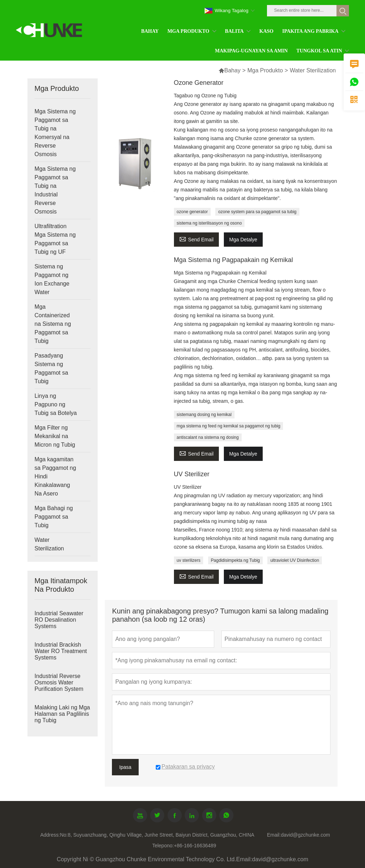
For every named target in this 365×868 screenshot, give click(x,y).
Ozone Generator (199, 83)
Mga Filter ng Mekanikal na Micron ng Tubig (55, 436)
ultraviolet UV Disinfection (295, 560)
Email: (274, 835)
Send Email (197, 239)
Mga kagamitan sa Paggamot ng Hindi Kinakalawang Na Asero (55, 476)
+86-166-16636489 (195, 846)
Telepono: (163, 846)
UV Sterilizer (192, 474)
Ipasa (125, 767)
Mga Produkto (265, 70)
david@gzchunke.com (305, 835)
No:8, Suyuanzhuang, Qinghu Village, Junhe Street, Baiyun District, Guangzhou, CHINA (157, 835)
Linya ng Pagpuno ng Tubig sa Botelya (56, 404)
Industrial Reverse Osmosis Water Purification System (59, 682)
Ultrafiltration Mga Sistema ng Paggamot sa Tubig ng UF (55, 239)
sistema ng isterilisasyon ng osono (209, 223)
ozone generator (192, 212)
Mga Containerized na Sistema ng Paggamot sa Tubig (53, 324)
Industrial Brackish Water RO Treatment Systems (61, 651)
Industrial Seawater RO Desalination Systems (59, 620)
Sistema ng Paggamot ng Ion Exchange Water (52, 279)
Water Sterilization (49, 544)
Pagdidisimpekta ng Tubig (235, 560)
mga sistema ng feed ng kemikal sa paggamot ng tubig (229, 426)
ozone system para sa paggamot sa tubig (257, 212)
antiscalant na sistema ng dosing (208, 437)
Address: (50, 835)
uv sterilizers (189, 560)
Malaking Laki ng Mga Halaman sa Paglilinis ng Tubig (62, 714)
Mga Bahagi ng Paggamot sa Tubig (54, 517)
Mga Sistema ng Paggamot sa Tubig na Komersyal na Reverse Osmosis (55, 133)
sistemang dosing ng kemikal (204, 415)
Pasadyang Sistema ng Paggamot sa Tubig (51, 368)
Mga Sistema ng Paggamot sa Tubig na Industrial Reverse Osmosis (55, 190)
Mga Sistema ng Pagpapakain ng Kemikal (233, 260)
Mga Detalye (243, 240)
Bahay (229, 70)
